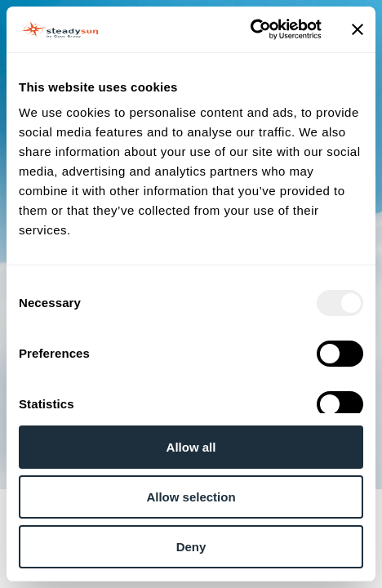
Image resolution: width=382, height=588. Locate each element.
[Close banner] (358, 29)
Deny (191, 547)
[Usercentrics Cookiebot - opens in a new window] (250, 29)
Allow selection (191, 497)
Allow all (191, 447)
